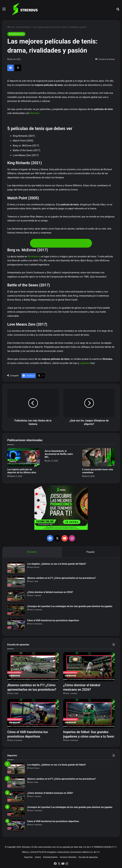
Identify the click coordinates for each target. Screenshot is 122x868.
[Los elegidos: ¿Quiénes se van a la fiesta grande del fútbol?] (16, 568)
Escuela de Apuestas (88, 857)
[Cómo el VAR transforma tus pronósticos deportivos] (16, 625)
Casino (38, 857)
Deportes (29, 857)
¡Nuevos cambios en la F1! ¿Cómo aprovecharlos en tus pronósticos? (61, 578)
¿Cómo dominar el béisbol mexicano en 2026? (50, 592)
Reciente (32, 552)
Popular (91, 552)
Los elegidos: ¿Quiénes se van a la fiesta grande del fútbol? (57, 564)
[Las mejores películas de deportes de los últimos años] (24, 457)
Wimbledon (34, 256)
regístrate (85, 363)
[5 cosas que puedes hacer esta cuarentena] (98, 457)
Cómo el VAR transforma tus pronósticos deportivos (53, 620)
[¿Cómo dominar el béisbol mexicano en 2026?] (16, 596)
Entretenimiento (24, 27)
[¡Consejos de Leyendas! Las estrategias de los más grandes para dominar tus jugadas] (16, 611)
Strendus (35, 113)
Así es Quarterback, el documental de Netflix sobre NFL (59, 454)
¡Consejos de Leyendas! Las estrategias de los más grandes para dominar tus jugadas (70, 606)
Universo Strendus (68, 857)
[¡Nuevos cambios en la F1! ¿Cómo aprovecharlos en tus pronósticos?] (16, 582)
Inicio (11, 27)
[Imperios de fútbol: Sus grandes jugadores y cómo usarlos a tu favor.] (89, 714)
